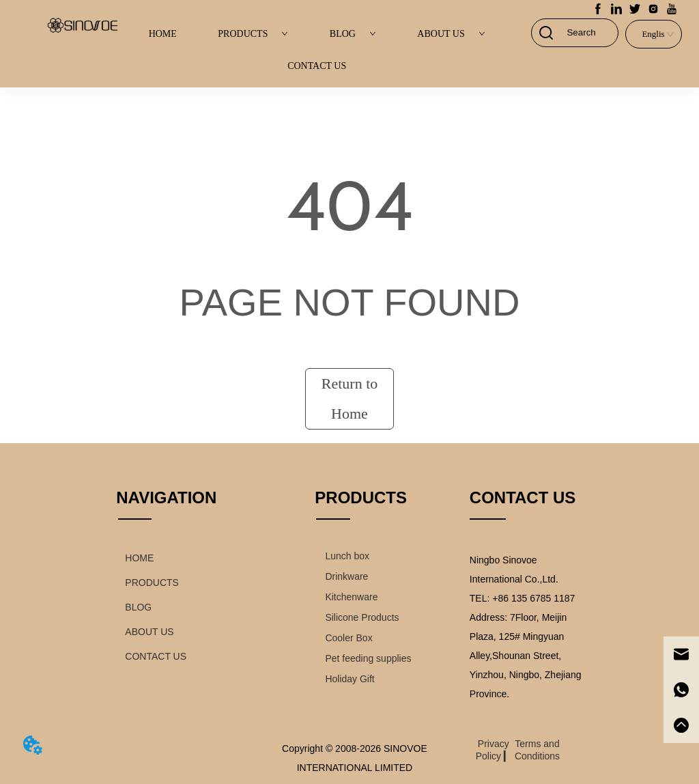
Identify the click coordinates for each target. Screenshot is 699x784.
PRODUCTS (253, 34)
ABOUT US (451, 34)
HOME (163, 34)
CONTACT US (317, 66)
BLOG (353, 34)
